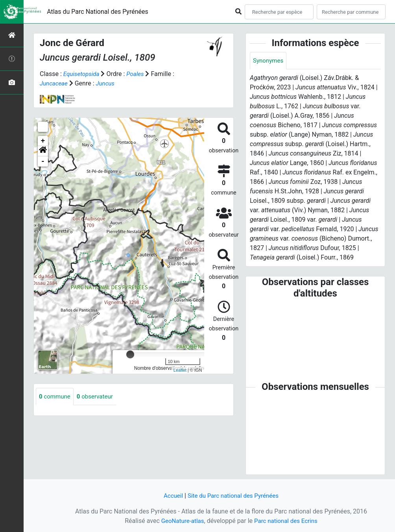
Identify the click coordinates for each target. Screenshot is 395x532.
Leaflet (180, 370)
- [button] (43, 161)
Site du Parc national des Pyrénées (234, 496)
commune (56, 397)
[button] (43, 151)
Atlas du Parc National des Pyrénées (98, 12)
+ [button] (43, 141)
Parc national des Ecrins (287, 521)
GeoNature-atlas (181, 521)
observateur (98, 397)
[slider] (130, 354)
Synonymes (269, 61)
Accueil (170, 496)
